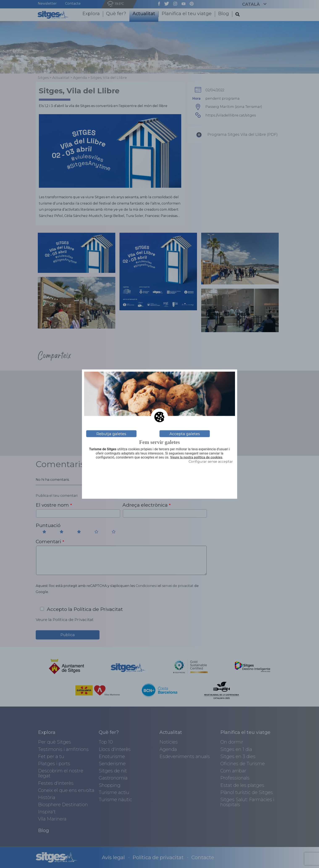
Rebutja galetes (111, 434)
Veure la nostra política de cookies (196, 457)
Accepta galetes (185, 434)
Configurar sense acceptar (211, 461)
